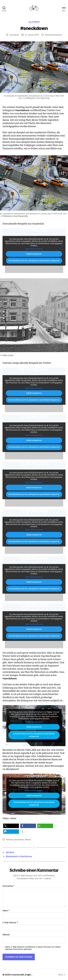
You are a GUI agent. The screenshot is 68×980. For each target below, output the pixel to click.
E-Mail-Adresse (10, 923)
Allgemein (34, 22)
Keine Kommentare (53, 35)
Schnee (9, 840)
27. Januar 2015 (32, 35)
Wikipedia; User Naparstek (15, 216)
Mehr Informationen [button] (34, 249)
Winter (28, 840)
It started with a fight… (21, 975)
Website (6, 935)
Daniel (16, 35)
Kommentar (9, 886)
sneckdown (19, 840)
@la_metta (8, 355)
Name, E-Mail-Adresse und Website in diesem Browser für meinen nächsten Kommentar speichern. (33, 948)
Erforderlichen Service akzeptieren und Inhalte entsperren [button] (34, 261)
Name (6, 911)
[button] (11, 826)
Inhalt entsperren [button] (34, 254)
